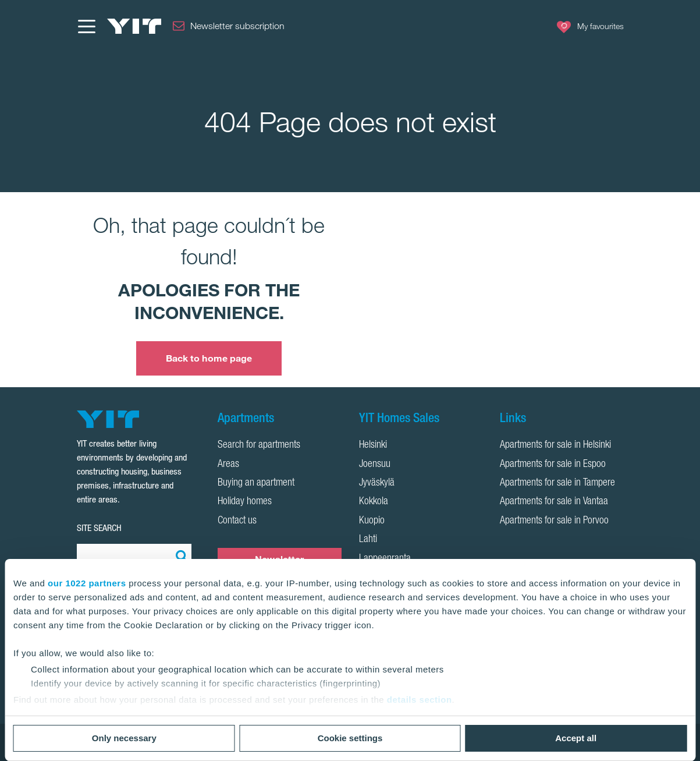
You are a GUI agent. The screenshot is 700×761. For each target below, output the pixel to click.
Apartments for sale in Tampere (557, 483)
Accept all (576, 738)
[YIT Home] (134, 26)
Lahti (368, 540)
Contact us (237, 521)
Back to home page (209, 358)
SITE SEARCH (99, 528)
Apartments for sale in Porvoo (554, 521)
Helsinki (373, 445)
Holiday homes (245, 502)
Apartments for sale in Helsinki (555, 445)
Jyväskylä (377, 483)
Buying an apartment (256, 483)
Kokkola (374, 502)
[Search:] (180, 555)
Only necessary (124, 738)
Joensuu (375, 465)
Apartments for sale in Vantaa (554, 502)
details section (420, 700)
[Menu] (86, 26)
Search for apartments (259, 445)
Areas (228, 465)
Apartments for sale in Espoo (553, 465)
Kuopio (372, 521)
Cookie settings (350, 738)
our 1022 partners (87, 583)
